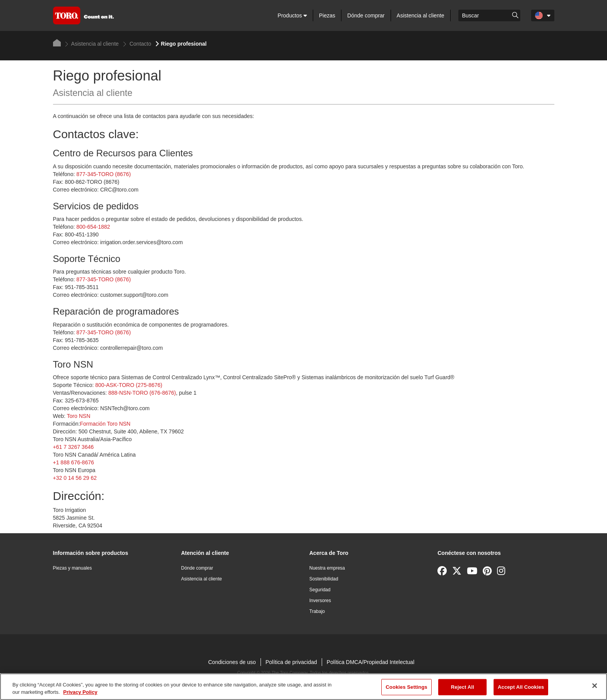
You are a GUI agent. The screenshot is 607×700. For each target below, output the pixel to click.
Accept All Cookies (521, 687)
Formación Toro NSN (105, 424)
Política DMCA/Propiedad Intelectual (370, 662)
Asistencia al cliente (421, 15)
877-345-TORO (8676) (104, 174)
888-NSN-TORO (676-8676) (142, 393)
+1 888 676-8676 (74, 462)
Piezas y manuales (73, 568)
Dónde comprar (366, 15)
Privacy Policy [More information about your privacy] (80, 692)
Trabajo (317, 611)
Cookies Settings (406, 687)
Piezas (327, 15)
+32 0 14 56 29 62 (75, 478)
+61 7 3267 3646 (74, 447)
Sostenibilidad (324, 579)
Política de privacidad (291, 662)
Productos (292, 15)
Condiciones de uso (232, 662)
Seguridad (320, 590)
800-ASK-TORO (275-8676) (129, 385)
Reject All (463, 687)
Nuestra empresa (327, 568)
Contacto (137, 44)
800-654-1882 (93, 227)
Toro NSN (79, 416)
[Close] (595, 686)
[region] (303, 687)
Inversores (320, 601)
